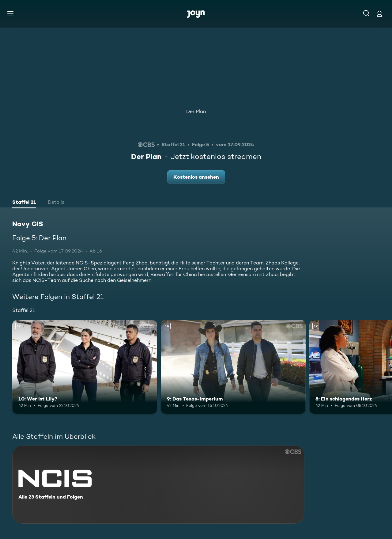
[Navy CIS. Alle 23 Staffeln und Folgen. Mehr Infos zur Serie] (158, 485)
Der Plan (196, 111)
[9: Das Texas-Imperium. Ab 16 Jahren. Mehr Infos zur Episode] (233, 367)
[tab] (24, 203)
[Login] (379, 14)
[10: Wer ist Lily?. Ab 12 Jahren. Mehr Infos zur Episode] (85, 367)
